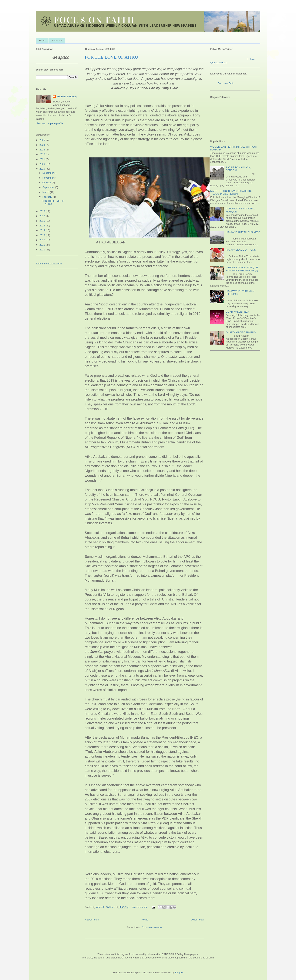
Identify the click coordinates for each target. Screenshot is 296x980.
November (49, 178)
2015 (43, 226)
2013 (43, 235)
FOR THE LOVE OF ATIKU (111, 57)
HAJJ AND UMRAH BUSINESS (243, 232)
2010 (43, 250)
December (49, 173)
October (47, 182)
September (49, 187)
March (46, 192)
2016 (43, 221)
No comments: (140, 907)
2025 (43, 140)
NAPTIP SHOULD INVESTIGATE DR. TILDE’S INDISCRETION (231, 193)
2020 (43, 164)
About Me (57, 41)
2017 (43, 216)
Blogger (179, 973)
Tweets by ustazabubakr (49, 264)
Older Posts (197, 920)
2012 (43, 240)
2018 (43, 211)
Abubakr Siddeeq (67, 96)
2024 (43, 145)
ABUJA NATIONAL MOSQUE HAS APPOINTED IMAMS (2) (242, 269)
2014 (43, 230)
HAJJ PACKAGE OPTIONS (241, 250)
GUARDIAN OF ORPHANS (241, 332)
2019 (43, 169)
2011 (43, 245)
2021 (43, 159)
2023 (43, 150)
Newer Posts (92, 920)
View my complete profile (49, 123)
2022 (43, 154)
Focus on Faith (226, 83)
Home (42, 41)
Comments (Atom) (152, 927)
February (48, 197)
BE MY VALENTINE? (237, 312)
